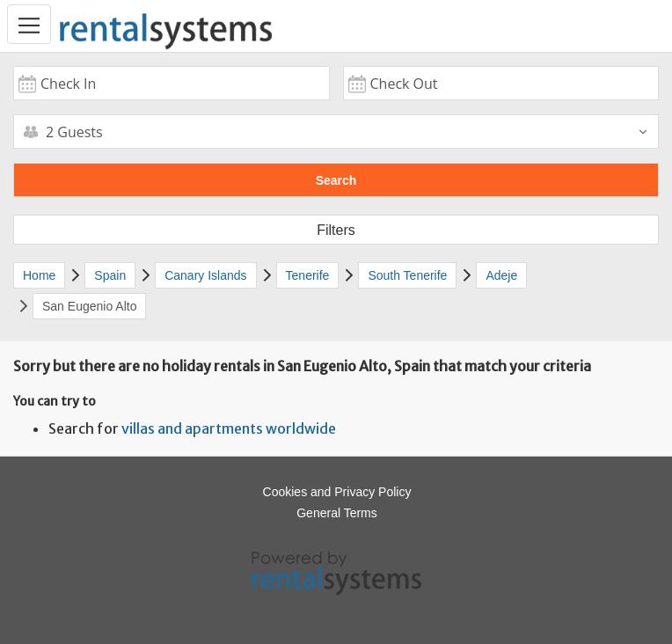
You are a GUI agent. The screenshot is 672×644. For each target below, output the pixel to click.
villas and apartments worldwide (229, 428)
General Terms (337, 513)
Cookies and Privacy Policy (337, 492)
